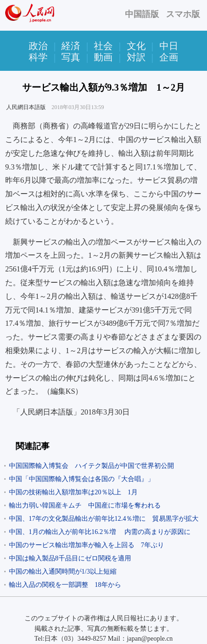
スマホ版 (183, 14)
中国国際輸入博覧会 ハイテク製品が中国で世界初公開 (91, 466)
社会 (103, 46)
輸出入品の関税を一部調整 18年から (65, 585)
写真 (71, 57)
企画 (169, 57)
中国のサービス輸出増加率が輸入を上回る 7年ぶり (87, 545)
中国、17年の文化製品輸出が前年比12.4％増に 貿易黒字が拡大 (104, 519)
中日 (169, 46)
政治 (38, 46)
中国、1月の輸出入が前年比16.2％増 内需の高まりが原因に (100, 532)
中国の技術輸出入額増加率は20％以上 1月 (73, 492)
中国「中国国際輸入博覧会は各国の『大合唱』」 (82, 479)
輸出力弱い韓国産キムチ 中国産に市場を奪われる (85, 505)
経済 (71, 46)
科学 (38, 57)
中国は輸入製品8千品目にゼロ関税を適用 (70, 558)
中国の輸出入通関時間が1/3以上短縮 (63, 572)
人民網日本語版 (26, 107)
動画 (103, 57)
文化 (136, 46)
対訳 (136, 57)
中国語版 (142, 14)
